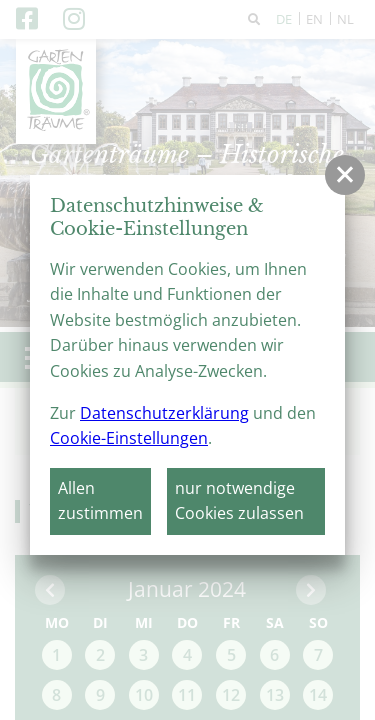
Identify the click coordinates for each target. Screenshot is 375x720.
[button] (345, 175)
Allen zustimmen (100, 501)
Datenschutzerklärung (164, 413)
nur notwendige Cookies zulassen (239, 501)
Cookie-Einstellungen (129, 438)
